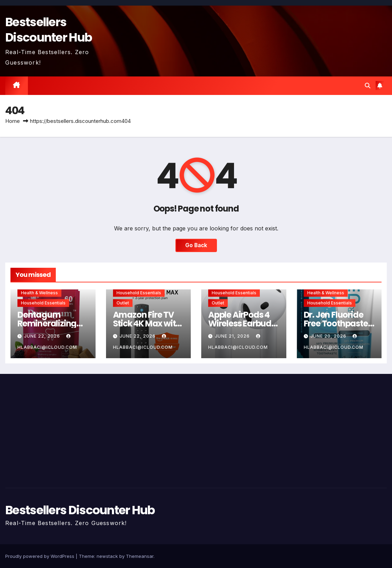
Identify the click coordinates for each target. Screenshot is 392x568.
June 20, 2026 (329, 336)
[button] (368, 86)
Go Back (196, 245)
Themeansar (140, 556)
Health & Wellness (39, 293)
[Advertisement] (65, 429)
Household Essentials (43, 303)
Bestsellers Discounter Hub (48, 30)
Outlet (123, 303)
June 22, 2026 (43, 336)
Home (13, 121)
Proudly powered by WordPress (40, 556)
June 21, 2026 (233, 336)
